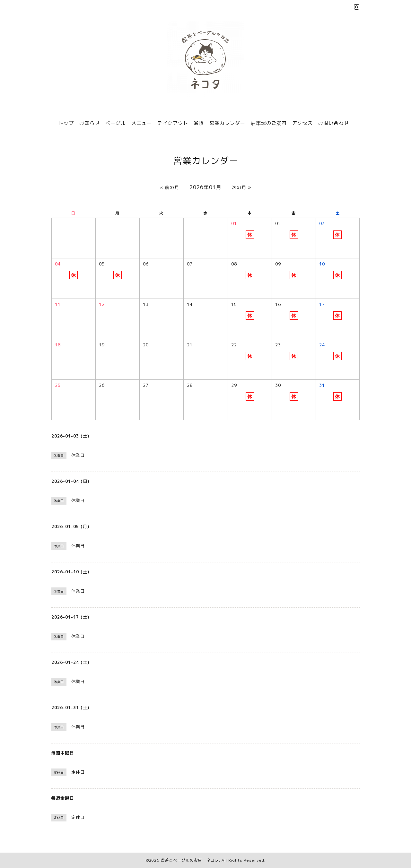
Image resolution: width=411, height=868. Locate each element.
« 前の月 (169, 187)
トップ (66, 123)
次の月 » (242, 187)
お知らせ (90, 123)
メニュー (142, 123)
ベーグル (116, 123)
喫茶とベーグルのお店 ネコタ (190, 860)
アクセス (302, 123)
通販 (199, 123)
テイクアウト (173, 123)
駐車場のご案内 (269, 123)
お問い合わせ (334, 123)
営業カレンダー (227, 123)
